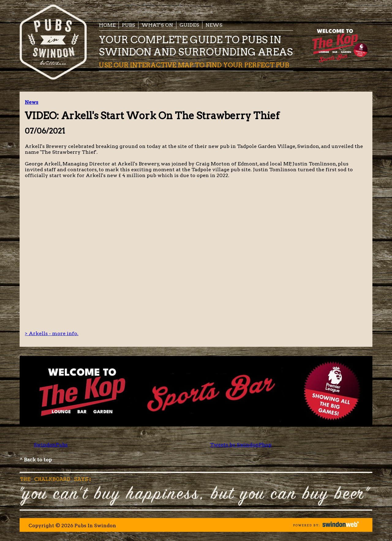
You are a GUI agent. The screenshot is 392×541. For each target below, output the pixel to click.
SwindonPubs (51, 445)
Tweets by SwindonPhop (241, 445)
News (214, 25)
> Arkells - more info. (52, 333)
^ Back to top (36, 460)
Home (107, 25)
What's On (157, 25)
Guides (189, 25)
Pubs (128, 25)
